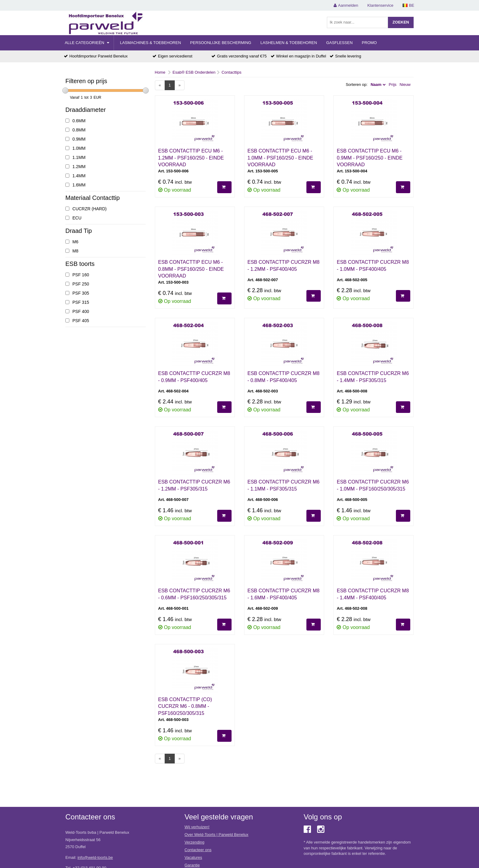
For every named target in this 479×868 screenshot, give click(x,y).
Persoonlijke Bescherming (221, 43)
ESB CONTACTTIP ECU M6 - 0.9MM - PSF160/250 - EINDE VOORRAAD (369, 158)
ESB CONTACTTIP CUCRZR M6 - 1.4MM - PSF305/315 (373, 377)
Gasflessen (340, 43)
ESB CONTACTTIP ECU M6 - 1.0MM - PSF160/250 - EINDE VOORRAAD (280, 158)
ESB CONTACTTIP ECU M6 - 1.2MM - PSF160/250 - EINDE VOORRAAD (191, 158)
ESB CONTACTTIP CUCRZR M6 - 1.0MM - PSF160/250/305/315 (373, 485)
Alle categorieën (87, 43)
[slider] (65, 90)
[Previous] (160, 85)
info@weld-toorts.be (95, 857)
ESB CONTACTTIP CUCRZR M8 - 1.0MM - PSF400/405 (373, 266)
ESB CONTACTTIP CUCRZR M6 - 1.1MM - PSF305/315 (283, 485)
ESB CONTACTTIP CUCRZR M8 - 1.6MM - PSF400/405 (283, 594)
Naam (376, 85)
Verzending (194, 842)
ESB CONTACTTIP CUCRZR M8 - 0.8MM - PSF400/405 (283, 377)
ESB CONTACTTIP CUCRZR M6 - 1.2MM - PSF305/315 (194, 485)
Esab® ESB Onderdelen (194, 72)
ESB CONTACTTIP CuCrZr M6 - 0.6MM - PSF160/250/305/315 (194, 594)
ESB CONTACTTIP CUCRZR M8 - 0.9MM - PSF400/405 (194, 377)
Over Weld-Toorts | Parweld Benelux (216, 835)
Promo (369, 43)
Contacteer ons (198, 850)
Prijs (393, 85)
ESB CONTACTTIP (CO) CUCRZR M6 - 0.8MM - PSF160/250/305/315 (185, 706)
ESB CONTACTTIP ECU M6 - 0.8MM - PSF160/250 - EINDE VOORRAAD (191, 269)
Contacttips (231, 72)
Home (160, 72)
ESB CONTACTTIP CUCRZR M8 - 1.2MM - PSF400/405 (283, 266)
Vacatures (193, 857)
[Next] (179, 85)
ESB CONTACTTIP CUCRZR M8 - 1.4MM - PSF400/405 (373, 594)
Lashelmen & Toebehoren (289, 43)
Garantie (192, 865)
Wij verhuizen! (197, 827)
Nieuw (405, 85)
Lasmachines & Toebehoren (151, 43)
